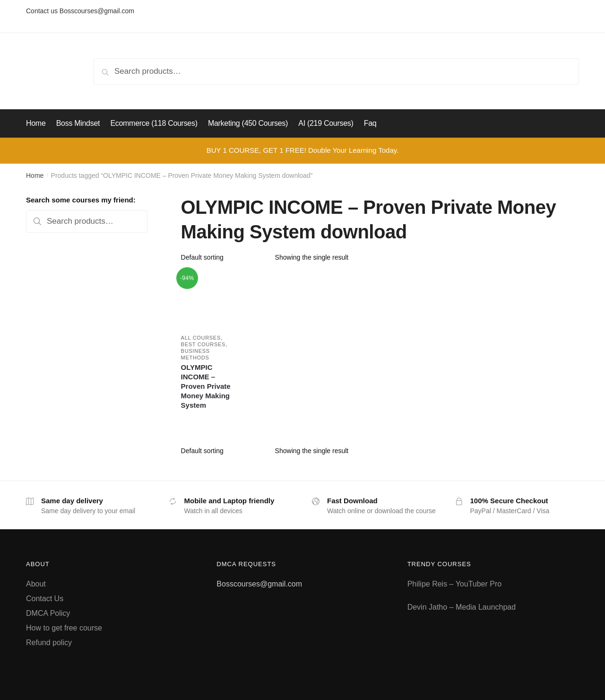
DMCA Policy (48, 613)
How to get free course (64, 628)
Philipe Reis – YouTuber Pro (455, 584)
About (36, 584)
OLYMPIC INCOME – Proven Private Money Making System (206, 386)
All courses (201, 338)
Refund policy (49, 643)
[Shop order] (225, 257)
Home (35, 175)
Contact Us (45, 599)
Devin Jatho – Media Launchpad (462, 607)
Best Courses (203, 344)
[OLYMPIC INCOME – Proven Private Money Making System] (208, 299)
